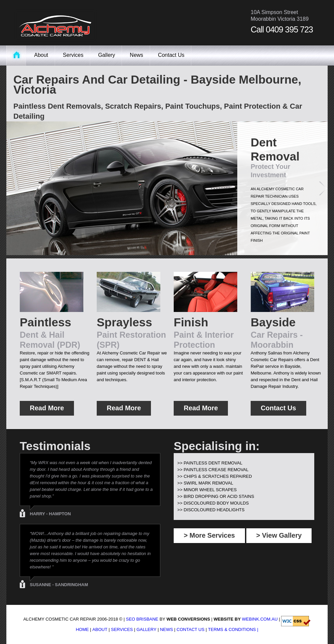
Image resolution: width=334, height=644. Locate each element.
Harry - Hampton (50, 514)
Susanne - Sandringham (59, 585)
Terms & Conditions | (233, 629)
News (137, 55)
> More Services (209, 535)
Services (73, 55)
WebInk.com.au (260, 619)
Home (82, 629)
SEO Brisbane (142, 619)
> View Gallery (279, 535)
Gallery (107, 55)
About (41, 55)
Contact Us (171, 55)
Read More (47, 408)
